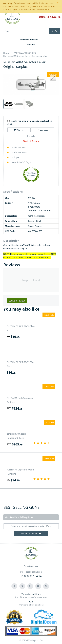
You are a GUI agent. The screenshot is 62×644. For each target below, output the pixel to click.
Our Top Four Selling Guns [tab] (19, 517)
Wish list (19, 130)
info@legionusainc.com (31, 572)
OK (51, 10)
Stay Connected (31, 533)
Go (54, 31)
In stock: (31, 136)
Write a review (17, 301)
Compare (43, 130)
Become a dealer (29, 39)
